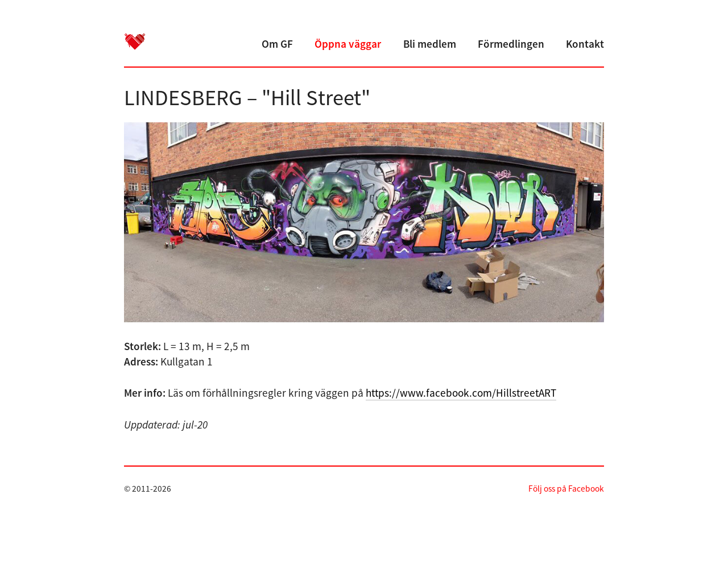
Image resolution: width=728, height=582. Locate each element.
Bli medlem (430, 44)
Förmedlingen (511, 44)
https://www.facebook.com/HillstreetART (461, 393)
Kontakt (585, 44)
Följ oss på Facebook (566, 489)
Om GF (277, 44)
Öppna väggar (348, 44)
